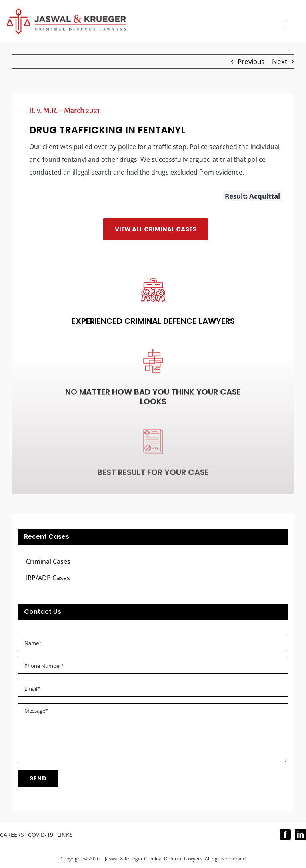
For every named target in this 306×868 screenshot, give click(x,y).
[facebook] (285, 834)
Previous (251, 61)
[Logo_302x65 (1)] (66, 12)
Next (280, 61)
